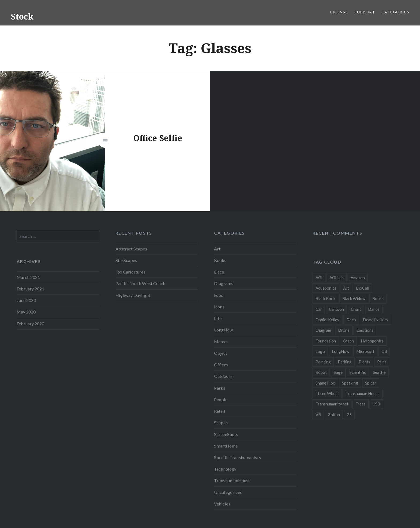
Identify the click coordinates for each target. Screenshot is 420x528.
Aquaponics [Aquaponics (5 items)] (326, 288)
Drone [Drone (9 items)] (344, 330)
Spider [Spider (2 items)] (371, 383)
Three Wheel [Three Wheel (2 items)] (327, 393)
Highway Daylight (133, 295)
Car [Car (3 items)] (319, 309)
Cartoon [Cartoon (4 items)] (336, 309)
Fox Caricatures (130, 272)
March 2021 (28, 277)
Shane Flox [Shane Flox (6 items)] (325, 383)
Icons (219, 307)
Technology (225, 469)
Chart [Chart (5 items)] (356, 309)
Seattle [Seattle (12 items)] (379, 372)
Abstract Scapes (131, 249)
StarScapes (126, 260)
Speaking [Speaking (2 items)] (350, 383)
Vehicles (222, 504)
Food (219, 295)
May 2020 (26, 312)
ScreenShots (226, 434)
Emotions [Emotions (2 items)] (365, 330)
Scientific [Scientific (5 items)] (358, 372)
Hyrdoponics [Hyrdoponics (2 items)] (372, 341)
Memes (221, 341)
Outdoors (223, 376)
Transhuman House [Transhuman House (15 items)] (363, 393)
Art (217, 249)
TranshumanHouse (232, 480)
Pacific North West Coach (140, 283)
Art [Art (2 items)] (346, 288)
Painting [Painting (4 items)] (323, 362)
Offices (221, 365)
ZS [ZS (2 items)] (349, 415)
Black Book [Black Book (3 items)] (325, 298)
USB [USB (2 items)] (376, 404)
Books (220, 260)
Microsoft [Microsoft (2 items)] (365, 351)
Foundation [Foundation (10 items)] (326, 341)
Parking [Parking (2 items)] (345, 362)
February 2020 (30, 324)
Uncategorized (228, 492)
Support (365, 12)
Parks (220, 388)
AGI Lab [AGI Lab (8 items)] (337, 278)
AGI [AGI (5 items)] (319, 278)
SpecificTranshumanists (237, 457)
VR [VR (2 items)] (318, 415)
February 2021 (30, 289)
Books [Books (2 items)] (378, 298)
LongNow (223, 330)
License (339, 12)
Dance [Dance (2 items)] (374, 309)
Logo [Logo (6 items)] (320, 351)
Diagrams (224, 283)
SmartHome (226, 446)
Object (221, 353)
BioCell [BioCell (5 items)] (363, 288)
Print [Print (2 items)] (382, 362)
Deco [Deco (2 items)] (351, 320)
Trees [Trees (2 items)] (361, 404)
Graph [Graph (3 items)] (348, 341)
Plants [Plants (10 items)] (364, 362)
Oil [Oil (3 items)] (384, 351)
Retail (220, 411)
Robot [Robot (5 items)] (321, 372)
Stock (22, 16)
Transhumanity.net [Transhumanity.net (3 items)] (332, 404)
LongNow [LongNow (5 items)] (341, 351)
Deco (219, 272)
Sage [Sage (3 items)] (338, 372)
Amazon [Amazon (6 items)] (358, 278)
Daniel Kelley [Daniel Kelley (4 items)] (327, 320)
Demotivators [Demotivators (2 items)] (376, 320)
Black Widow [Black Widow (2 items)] (354, 298)
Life (218, 318)
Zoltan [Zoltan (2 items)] (334, 415)
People (221, 399)
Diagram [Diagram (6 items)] (323, 330)
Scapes (221, 422)
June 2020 (26, 300)
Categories (395, 12)
